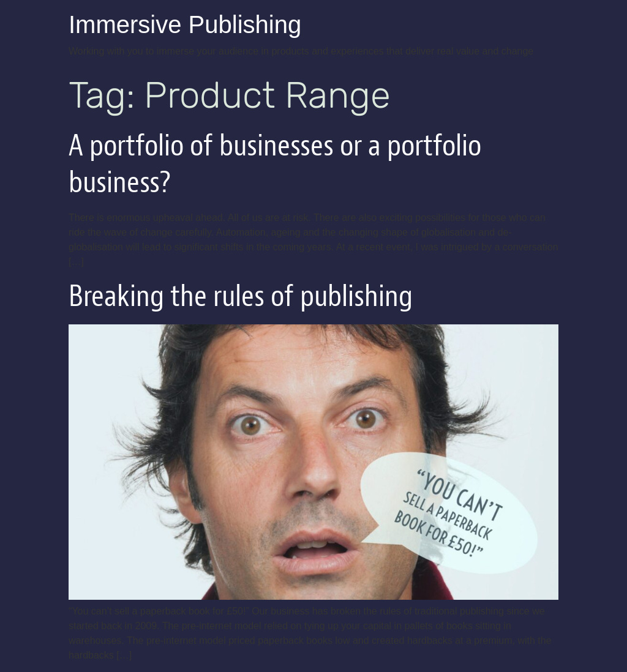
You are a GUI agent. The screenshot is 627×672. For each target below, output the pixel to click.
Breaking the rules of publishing (241, 296)
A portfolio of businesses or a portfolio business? (275, 164)
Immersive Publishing (185, 24)
